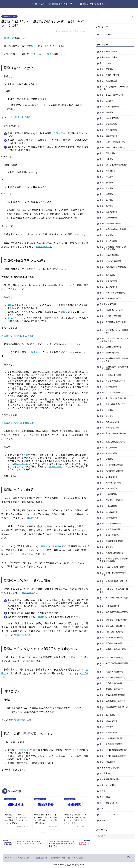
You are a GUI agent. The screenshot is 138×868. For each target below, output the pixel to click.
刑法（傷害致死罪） (109, 212)
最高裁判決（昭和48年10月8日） (18, 336)
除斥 (33, 46)
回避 (49, 54)
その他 (103, 820)
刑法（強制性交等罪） (110, 353)
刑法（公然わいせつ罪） (111, 375)
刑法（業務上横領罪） (110, 107)
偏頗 (10, 305)
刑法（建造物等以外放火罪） (113, 404)
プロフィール (106, 35)
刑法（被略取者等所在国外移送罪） (114, 613)
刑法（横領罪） (107, 101)
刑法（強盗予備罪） (109, 136)
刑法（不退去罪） (108, 153)
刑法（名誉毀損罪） (109, 453)
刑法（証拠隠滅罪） (109, 506)
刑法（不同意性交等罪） (111, 316)
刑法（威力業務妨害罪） (111, 529)
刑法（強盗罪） (107, 112)
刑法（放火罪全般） (109, 448)
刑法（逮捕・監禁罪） (110, 535)
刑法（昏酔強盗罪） (109, 124)
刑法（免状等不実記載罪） (112, 672)
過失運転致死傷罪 (108, 304)
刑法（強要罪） (107, 194)
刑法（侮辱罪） (107, 459)
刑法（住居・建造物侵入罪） (113, 142)
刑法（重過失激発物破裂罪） (113, 442)
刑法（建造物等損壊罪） (111, 483)
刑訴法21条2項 (43, 247)
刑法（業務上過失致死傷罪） (113, 293)
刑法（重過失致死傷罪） (111, 299)
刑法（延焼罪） (107, 410)
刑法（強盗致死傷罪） (110, 118)
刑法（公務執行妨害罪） (111, 261)
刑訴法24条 (28, 593)
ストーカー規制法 (108, 785)
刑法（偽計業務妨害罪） (111, 524)
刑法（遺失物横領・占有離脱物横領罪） (114, 88)
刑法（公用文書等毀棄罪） (112, 465)
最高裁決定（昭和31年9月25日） (18, 423)
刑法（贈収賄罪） (108, 762)
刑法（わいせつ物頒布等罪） (113, 381)
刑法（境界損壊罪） (109, 488)
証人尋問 (26, 554)
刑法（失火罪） (107, 416)
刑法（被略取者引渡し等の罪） (114, 620)
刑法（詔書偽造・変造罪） (112, 632)
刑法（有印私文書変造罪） (112, 689)
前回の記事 (9, 38)
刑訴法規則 (43, 617)
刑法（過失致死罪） (109, 287)
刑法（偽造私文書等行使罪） (113, 701)
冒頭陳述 (46, 546)
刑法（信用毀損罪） (109, 518)
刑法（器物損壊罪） (109, 477)
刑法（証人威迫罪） (109, 512)
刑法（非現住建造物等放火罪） (114, 398)
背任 (26, 455)
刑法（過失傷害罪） (109, 281)
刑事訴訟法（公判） (9, 16)
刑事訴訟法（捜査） (109, 52)
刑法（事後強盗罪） (109, 130)
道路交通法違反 (107, 773)
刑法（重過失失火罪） (110, 428)
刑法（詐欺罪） (107, 159)
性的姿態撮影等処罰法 (110, 779)
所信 (63, 312)
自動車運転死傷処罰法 (110, 768)
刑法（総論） (106, 63)
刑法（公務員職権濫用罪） (112, 744)
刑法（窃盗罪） (107, 69)
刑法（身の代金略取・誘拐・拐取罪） (114, 582)
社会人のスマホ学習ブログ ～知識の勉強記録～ (69, 4)
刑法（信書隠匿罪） (109, 494)
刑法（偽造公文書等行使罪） (113, 678)
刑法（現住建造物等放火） (112, 393)
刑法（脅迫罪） (107, 188)
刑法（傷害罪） (107, 206)
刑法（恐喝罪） (107, 183)
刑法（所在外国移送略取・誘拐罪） (114, 599)
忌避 (33, 54)
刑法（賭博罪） (107, 727)
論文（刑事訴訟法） (109, 803)
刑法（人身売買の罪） (110, 606)
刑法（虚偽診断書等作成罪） (113, 695)
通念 (31, 318)
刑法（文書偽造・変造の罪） (113, 626)
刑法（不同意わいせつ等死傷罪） (113, 323)
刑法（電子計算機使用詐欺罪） (114, 165)
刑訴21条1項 (21, 464)
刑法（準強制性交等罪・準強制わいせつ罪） (114, 360)
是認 (56, 318)
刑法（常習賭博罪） (109, 733)
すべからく (13, 318)
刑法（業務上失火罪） (110, 422)
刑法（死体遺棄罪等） (110, 255)
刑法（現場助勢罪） (109, 218)
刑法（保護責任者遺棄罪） (112, 553)
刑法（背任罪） (107, 177)
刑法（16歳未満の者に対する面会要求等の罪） (114, 340)
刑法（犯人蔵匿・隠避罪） (112, 500)
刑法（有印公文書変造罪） (112, 643)
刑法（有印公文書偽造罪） (112, 638)
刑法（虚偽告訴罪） (109, 721)
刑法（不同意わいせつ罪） (112, 310)
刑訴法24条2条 (23, 635)
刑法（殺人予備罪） (109, 241)
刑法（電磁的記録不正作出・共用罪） (114, 708)
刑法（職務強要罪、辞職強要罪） (113, 268)
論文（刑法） (106, 797)
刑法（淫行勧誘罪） (109, 387)
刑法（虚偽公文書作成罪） (112, 658)
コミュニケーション (109, 814)
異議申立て (37, 352)
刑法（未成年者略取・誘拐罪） (114, 567)
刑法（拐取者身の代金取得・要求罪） (114, 591)
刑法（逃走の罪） (108, 275)
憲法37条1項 (56, 466)
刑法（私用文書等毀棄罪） (112, 471)
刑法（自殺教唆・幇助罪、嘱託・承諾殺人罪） (113, 248)
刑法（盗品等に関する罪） (112, 95)
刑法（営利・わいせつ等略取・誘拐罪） (114, 574)
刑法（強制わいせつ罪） (111, 347)
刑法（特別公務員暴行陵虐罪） (114, 756)
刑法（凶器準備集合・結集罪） (114, 229)
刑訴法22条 (32, 518)
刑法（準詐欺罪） (108, 171)
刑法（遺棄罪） (107, 547)
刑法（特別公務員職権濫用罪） (114, 750)
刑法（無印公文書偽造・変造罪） (113, 650)
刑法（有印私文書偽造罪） (112, 683)
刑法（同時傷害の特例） (111, 223)
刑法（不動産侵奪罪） (110, 75)
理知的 (48, 318)
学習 (102, 809)
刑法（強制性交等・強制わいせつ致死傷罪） (114, 368)
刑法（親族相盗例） (109, 81)
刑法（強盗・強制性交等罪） (113, 148)
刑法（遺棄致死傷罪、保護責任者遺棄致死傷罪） (114, 560)
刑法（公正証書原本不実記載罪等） (114, 665)
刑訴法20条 (60, 133)
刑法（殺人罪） (107, 235)
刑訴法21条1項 (23, 117)
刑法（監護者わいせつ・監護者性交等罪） (114, 331)
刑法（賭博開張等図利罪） (112, 738)
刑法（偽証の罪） (108, 715)
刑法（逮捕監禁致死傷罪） (112, 541)
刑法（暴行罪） (107, 200)
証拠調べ (57, 546)
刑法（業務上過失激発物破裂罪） (113, 435)
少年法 (103, 791)
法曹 (31, 408)
